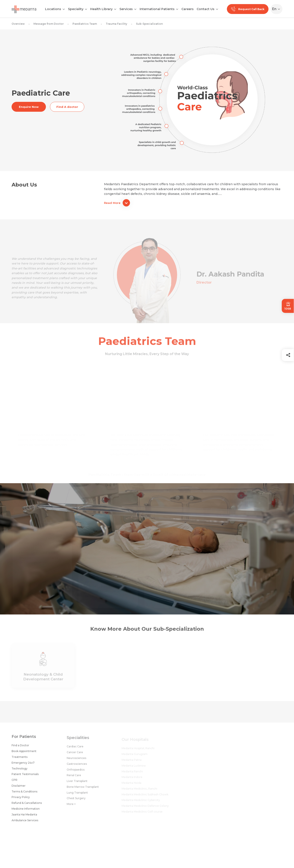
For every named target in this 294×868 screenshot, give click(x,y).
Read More (117, 203)
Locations (53, 9)
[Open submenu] (86, 9)
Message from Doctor (49, 24)
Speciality (76, 9)
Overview (18, 24)
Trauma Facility (116, 24)
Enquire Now (29, 107)
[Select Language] (277, 9)
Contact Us (206, 9)
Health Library (101, 9)
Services (126, 9)
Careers (188, 9)
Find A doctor (67, 107)
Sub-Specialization (149, 24)
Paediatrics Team (85, 24)
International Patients (157, 9)
